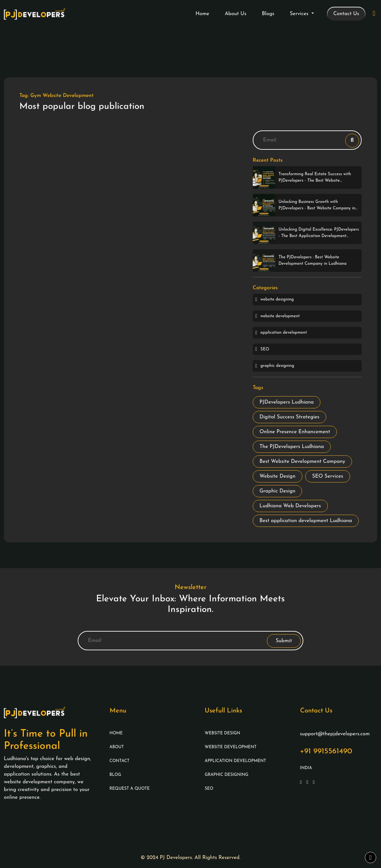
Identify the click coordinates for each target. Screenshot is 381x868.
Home (202, 14)
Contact (120, 761)
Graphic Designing (226, 775)
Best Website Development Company (302, 462)
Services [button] (300, 14)
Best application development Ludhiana (306, 521)
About (117, 747)
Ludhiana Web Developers (290, 506)
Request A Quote (130, 789)
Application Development (235, 761)
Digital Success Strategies (289, 417)
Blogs (268, 14)
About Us (235, 14)
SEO (209, 789)
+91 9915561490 (326, 751)
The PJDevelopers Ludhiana (292, 447)
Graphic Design (277, 491)
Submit (284, 641)
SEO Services (327, 476)
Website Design (278, 476)
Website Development (231, 747)
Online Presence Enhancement (295, 432)
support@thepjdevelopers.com (335, 734)
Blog (115, 775)
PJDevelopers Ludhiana (287, 402)
